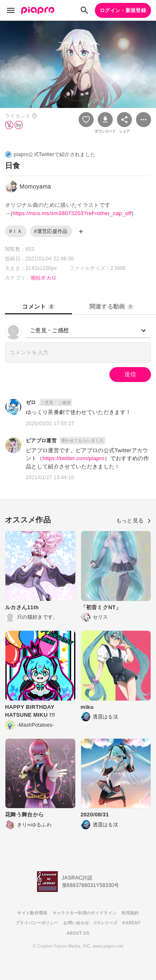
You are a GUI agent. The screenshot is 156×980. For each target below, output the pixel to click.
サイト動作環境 (32, 913)
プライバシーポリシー (37, 923)
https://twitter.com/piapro (73, 458)
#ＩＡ (16, 231)
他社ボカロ (44, 278)
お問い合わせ (76, 923)
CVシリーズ (106, 923)
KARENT (131, 923)
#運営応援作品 (51, 231)
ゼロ (31, 402)
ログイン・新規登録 (123, 10)
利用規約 (130, 913)
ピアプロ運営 (41, 441)
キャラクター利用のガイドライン (85, 913)
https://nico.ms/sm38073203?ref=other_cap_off (72, 213)
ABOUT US (78, 933)
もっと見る (134, 521)
